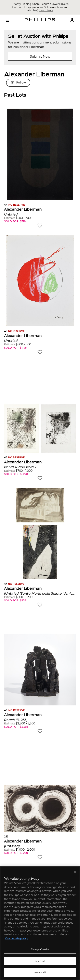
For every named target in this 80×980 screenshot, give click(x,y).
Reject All (40, 961)
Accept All (40, 972)
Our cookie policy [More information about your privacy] (17, 938)
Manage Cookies (40, 949)
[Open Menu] (10, 20)
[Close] (75, 872)
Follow (18, 83)
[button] (40, 169)
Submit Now (40, 57)
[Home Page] (40, 20)
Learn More (46, 10)
